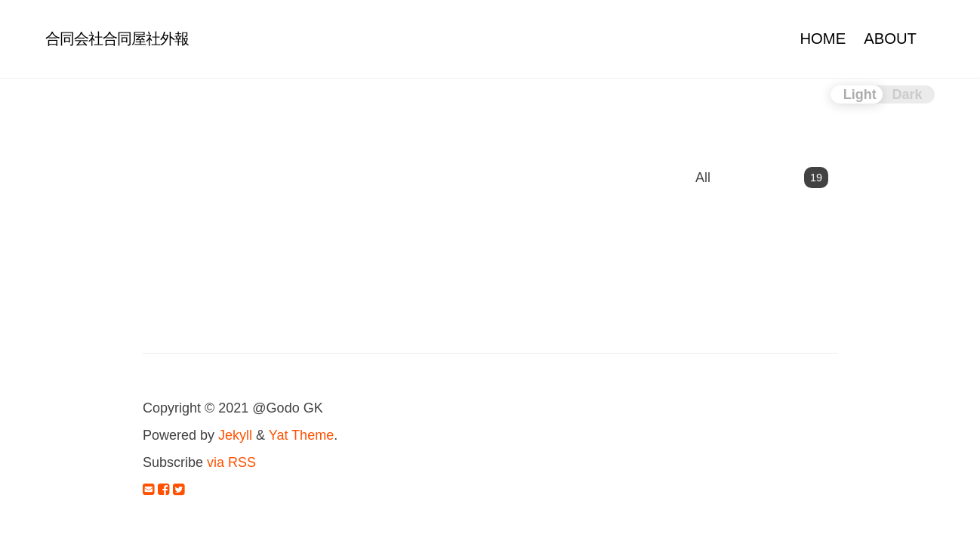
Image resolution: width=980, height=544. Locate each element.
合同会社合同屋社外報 (117, 39)
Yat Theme (301, 435)
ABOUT (890, 39)
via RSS (231, 462)
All (762, 177)
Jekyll (235, 435)
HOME (823, 39)
